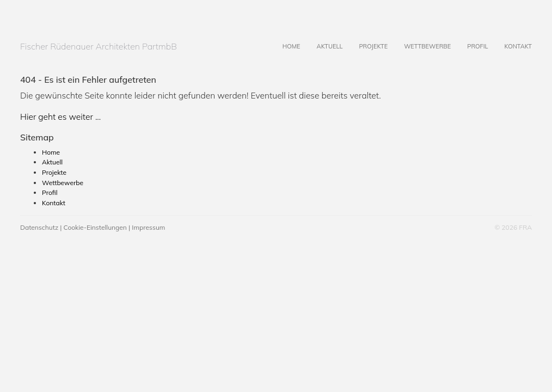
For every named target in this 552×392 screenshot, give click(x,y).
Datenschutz (39, 227)
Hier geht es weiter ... (60, 117)
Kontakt (510, 39)
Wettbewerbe (419, 39)
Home (283, 39)
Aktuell (322, 39)
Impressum (148, 227)
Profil (469, 39)
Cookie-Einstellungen (95, 227)
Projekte (365, 39)
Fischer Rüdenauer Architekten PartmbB (99, 46)
